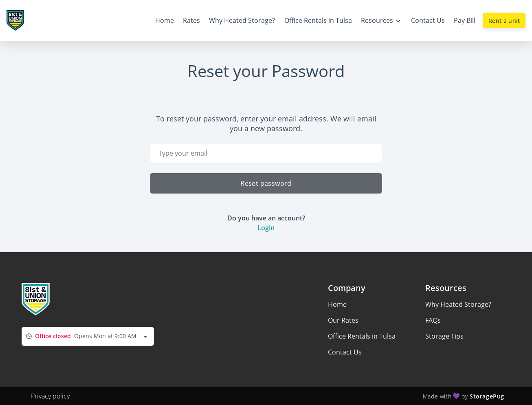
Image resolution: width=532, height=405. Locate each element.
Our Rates (343, 320)
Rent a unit (504, 21)
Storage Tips (444, 336)
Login (266, 228)
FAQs (433, 320)
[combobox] (88, 336)
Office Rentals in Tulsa (362, 336)
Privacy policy (50, 396)
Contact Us (345, 352)
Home (337, 304)
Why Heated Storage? (458, 304)
